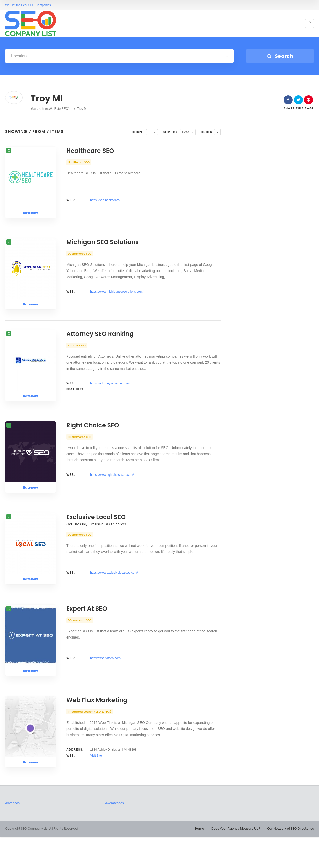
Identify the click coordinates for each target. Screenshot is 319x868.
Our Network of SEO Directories (291, 860)
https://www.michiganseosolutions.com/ (117, 297)
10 (150, 132)
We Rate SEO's (60, 109)
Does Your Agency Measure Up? (236, 860)
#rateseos (12, 834)
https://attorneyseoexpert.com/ (111, 394)
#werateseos (114, 834)
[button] (310, 23)
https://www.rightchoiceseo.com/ (112, 491)
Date (186, 132)
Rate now (31, 213)
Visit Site (96, 787)
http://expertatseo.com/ (106, 684)
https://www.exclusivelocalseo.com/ (114, 593)
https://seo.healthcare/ (105, 200)
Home (200, 860)
